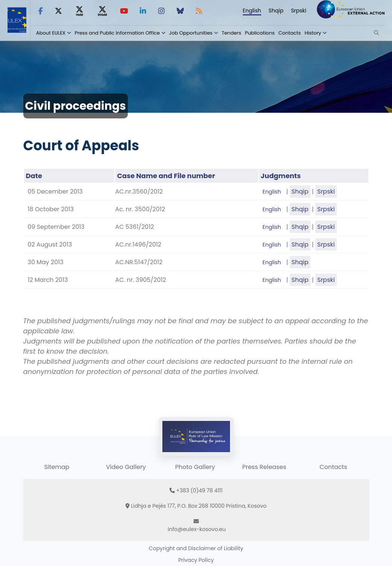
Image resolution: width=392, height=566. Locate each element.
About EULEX (51, 33)
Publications (260, 33)
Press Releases (264, 467)
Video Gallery (126, 467)
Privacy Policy (196, 560)
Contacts (290, 33)
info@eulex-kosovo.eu (197, 529)
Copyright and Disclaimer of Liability (196, 548)
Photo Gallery (195, 467)
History (313, 33)
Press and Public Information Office (117, 33)
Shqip (276, 11)
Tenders (232, 33)
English (252, 11)
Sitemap (57, 467)
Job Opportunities (191, 33)
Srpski (299, 11)
